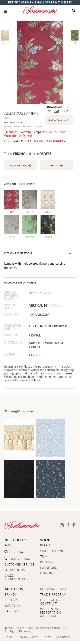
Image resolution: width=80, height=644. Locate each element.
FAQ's (9, 545)
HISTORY (11, 600)
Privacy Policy (28, 637)
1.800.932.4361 (18, 559)
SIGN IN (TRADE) (21, 165)
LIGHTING (47, 573)
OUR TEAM (13, 606)
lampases (39, 132)
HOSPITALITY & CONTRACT (51, 602)
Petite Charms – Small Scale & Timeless (40, 2)
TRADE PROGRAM (53, 594)
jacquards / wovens (18, 132)
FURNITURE (49, 568)
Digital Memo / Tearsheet (42, 141)
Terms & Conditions (57, 637)
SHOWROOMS (15, 570)
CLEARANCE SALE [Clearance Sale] (54, 589)
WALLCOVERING (52, 551)
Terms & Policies (30, 380)
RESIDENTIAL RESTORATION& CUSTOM (51, 612)
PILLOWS (47, 562)
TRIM (44, 557)
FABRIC (45, 545)
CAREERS (11, 611)
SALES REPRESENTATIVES (18, 577)
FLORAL (35, 355)
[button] (74, 11)
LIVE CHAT (15, 552)
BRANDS (11, 594)
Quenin (27, 136)
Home (9, 637)
